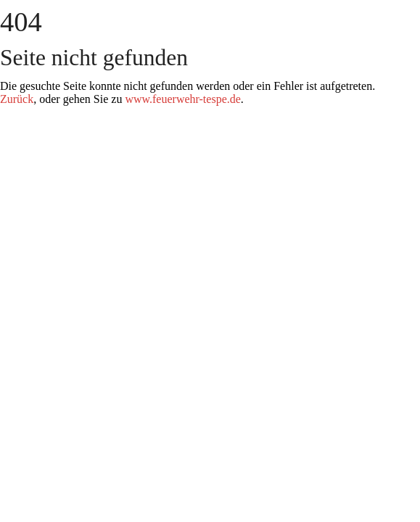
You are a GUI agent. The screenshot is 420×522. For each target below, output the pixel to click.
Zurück (17, 99)
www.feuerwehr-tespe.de (182, 99)
